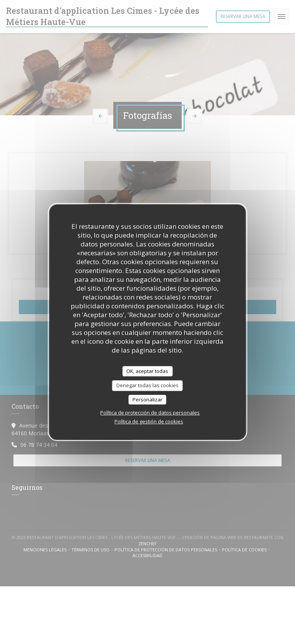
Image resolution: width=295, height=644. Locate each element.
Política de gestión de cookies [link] (149, 421)
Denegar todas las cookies (147, 385)
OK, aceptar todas (147, 371)
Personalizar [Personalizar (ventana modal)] (147, 399)
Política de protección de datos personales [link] (150, 413)
